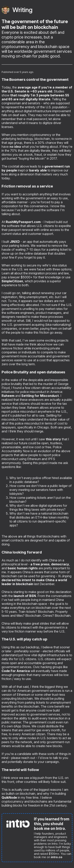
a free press (40, 564)
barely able (38, 170)
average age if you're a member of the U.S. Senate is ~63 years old (37, 89)
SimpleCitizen (12, 281)
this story (53, 439)
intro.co (57, 857)
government (54, 166)
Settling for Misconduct (40, 396)
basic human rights (23, 568)
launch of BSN (25, 596)
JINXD (15, 242)
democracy (60, 564)
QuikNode (9, 797)
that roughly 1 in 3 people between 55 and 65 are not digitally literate (35, 97)
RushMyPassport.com (23, 222)
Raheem (8, 396)
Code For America (16, 671)
